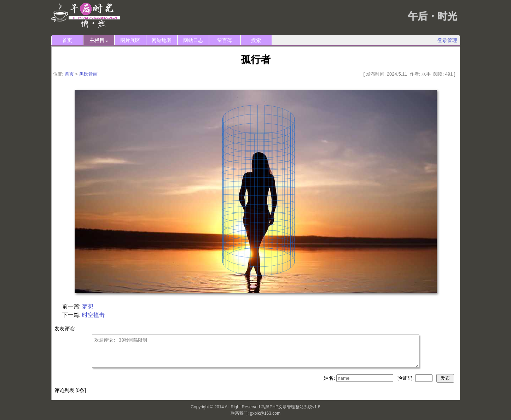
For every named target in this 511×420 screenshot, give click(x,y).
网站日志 (193, 40)
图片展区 (130, 40)
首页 (67, 40)
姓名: (330, 378)
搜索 (256, 40)
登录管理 (447, 40)
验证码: (406, 378)
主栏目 (99, 40)
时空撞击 (93, 315)
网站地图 (162, 40)
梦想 (88, 306)
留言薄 (225, 40)
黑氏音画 (88, 74)
